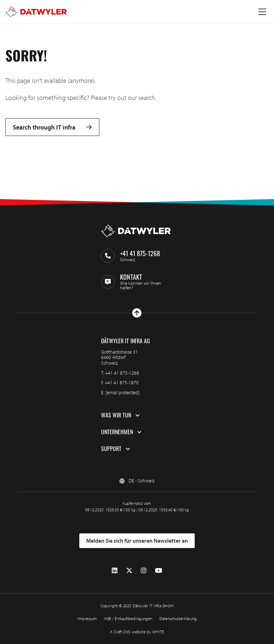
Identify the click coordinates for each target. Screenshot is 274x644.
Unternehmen (117, 432)
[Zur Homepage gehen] (36, 12)
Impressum (87, 618)
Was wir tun (116, 415)
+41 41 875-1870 (122, 382)
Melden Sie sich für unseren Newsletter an (137, 541)
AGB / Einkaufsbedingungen (128, 618)
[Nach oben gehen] (137, 313)
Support (111, 449)
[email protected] (123, 392)
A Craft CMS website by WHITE (137, 632)
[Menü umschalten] (262, 12)
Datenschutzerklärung (178, 618)
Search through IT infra (52, 127)
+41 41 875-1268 (122, 373)
